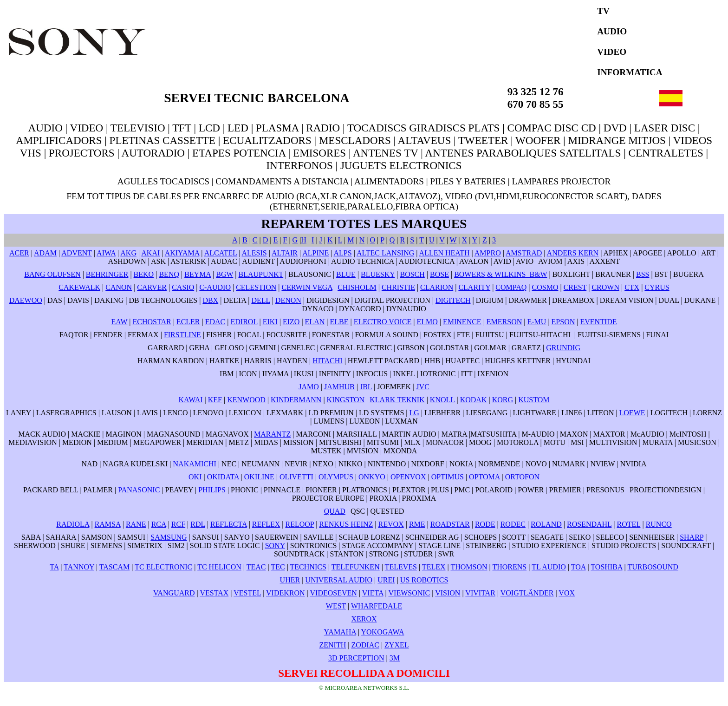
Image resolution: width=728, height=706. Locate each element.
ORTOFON (522, 477)
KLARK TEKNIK (397, 400)
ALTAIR (285, 253)
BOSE (439, 274)
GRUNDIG (563, 348)
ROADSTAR (450, 524)
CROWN (605, 287)
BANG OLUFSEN (52, 274)
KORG (503, 400)
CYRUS (657, 287)
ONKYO (372, 477)
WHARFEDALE (377, 606)
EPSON (563, 322)
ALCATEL (221, 253)
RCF (178, 524)
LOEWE (632, 413)
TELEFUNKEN (356, 567)
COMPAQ (511, 287)
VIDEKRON (286, 593)
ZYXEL (396, 645)
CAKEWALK (79, 287)
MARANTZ (272, 434)
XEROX (364, 619)
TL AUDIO (549, 567)
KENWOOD (246, 400)
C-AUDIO (215, 287)
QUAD (335, 511)
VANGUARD (174, 593)
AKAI (150, 253)
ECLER (188, 322)
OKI (195, 477)
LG (414, 413)
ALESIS (254, 253)
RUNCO (659, 524)
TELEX (434, 567)
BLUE (346, 274)
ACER (19, 253)
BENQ (169, 274)
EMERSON (504, 322)
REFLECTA (229, 524)
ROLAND (546, 524)
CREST (575, 287)
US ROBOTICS (424, 580)
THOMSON (469, 567)
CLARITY (474, 287)
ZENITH (332, 645)
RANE (136, 524)
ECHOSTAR (152, 322)
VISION (448, 593)
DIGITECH (453, 300)
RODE (485, 524)
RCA (159, 524)
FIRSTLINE (182, 335)
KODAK (474, 400)
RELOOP (300, 524)
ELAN (315, 322)
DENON (288, 300)
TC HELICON (219, 567)
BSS (643, 274)
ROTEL (628, 524)
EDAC (215, 322)
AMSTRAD (524, 253)
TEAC (256, 567)
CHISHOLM (357, 287)
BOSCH (412, 274)
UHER (290, 580)
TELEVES (401, 567)
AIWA (106, 253)
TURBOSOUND (653, 567)
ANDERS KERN (573, 253)
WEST (336, 606)
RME (417, 524)
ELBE (339, 322)
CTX (632, 287)
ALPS (343, 253)
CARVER (152, 287)
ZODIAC (365, 645)
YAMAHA (340, 632)
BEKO (144, 274)
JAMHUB (339, 387)
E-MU (537, 322)
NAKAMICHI (195, 464)
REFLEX (266, 524)
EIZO (291, 322)
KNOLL (442, 400)
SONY (275, 546)
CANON (119, 287)
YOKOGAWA (383, 632)
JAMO (309, 387)
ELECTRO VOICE (383, 322)
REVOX (391, 524)
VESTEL (247, 593)
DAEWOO (26, 300)
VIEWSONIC (409, 593)
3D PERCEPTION (356, 658)
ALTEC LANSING (385, 253)
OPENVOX (408, 477)
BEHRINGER (107, 274)
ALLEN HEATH (445, 253)
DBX (210, 300)
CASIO (183, 287)
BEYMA (198, 274)
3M (395, 658)
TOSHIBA (606, 567)
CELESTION (256, 287)
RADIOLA (73, 524)
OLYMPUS (336, 477)
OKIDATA (223, 477)
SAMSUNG (169, 537)
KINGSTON (346, 400)
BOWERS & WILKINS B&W (500, 274)
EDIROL (244, 322)
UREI (386, 580)
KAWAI (191, 400)
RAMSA (108, 524)
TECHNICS (308, 567)
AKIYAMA (182, 253)
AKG (128, 253)
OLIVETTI (296, 477)
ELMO (427, 322)
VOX (567, 593)
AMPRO (488, 253)
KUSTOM (534, 400)
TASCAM (114, 567)
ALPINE (315, 253)
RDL (198, 524)
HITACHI (327, 361)
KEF (215, 400)
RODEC (513, 524)
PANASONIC (139, 490)
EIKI (270, 322)
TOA (578, 567)
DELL (260, 300)
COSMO (545, 287)
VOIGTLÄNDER (527, 593)
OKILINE (259, 477)
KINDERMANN (296, 400)
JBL (366, 387)
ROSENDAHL (589, 524)
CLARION (437, 287)
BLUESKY (378, 274)
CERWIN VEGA (307, 287)
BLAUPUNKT (261, 274)
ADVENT (76, 253)
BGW (224, 274)
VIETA (373, 593)
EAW (119, 322)
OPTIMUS (448, 477)
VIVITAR (480, 593)
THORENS (509, 567)
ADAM (45, 253)
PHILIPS (212, 490)
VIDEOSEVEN (334, 593)
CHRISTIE (398, 287)
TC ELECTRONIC (163, 567)
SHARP (692, 537)
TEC (278, 567)
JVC (422, 387)
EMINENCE (462, 322)
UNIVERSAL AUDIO (339, 580)
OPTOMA (484, 477)
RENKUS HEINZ (346, 524)
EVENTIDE (598, 322)
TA (54, 567)
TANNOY (79, 567)
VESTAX (214, 593)
